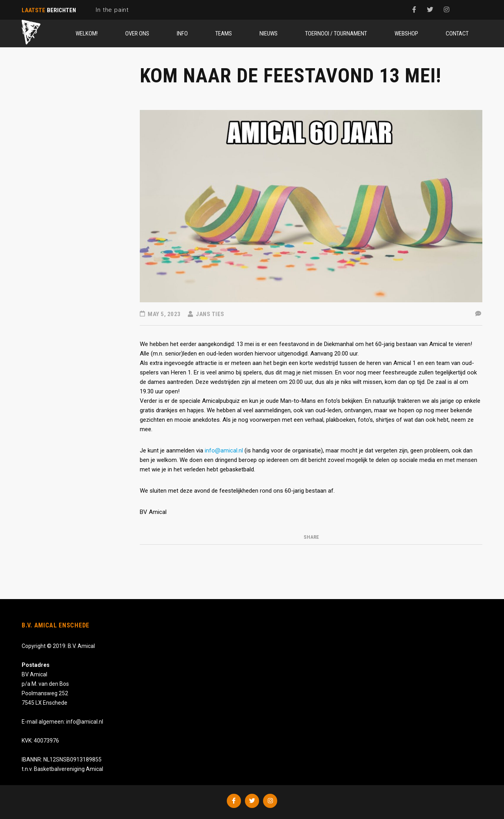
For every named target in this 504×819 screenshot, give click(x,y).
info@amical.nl (224, 450)
